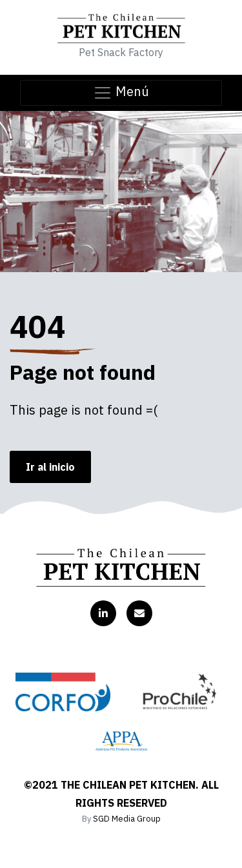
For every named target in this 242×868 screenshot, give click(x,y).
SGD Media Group (127, 819)
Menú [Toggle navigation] (121, 93)
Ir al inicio (50, 467)
